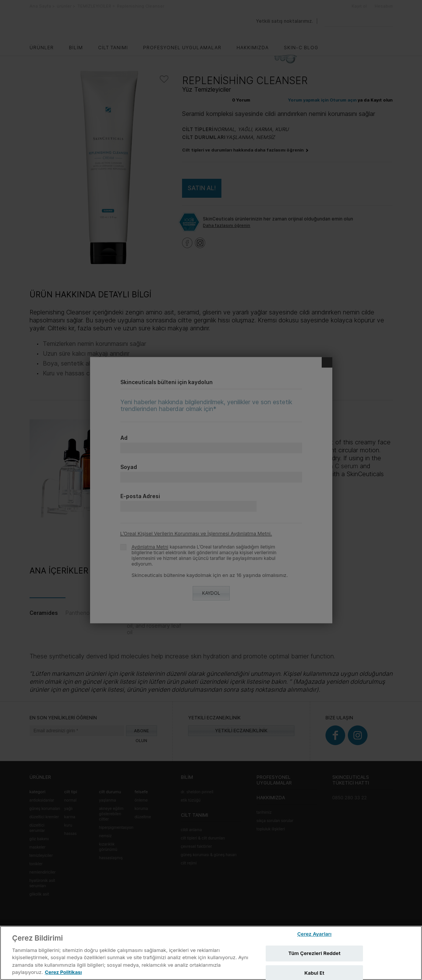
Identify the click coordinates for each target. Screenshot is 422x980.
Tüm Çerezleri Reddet (315, 953)
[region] (211, 953)
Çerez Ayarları (314, 934)
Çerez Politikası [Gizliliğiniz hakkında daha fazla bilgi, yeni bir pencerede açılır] (63, 972)
